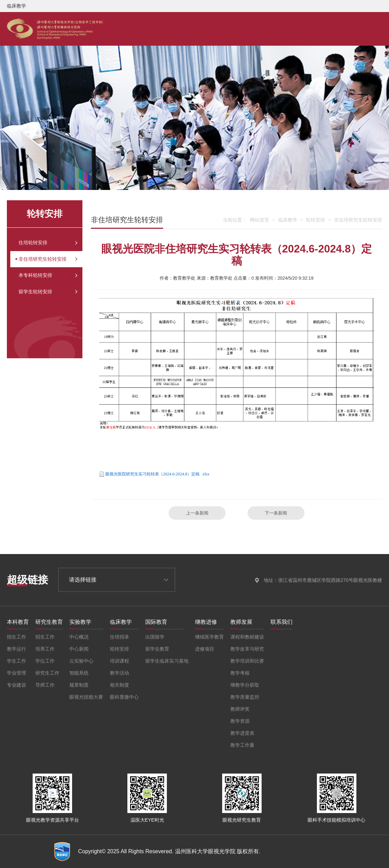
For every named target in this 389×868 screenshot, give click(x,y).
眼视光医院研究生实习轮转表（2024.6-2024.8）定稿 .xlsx (157, 474)
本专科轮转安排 (42, 286)
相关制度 (119, 685)
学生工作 (16, 661)
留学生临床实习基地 (167, 661)
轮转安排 (316, 220)
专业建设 (16, 685)
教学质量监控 (245, 697)
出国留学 (155, 637)
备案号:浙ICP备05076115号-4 (299, 851)
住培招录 (119, 637)
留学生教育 (157, 649)
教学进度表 (242, 733)
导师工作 (45, 685)
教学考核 (240, 673)
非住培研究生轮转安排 (52, 266)
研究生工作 (47, 673)
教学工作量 (242, 745)
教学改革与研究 (247, 649)
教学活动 (119, 673)
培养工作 (45, 649)
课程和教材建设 (247, 637)
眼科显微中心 (124, 697)
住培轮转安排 (39, 245)
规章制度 (79, 685)
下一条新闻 (276, 513)
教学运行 (16, 649)
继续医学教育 (209, 637)
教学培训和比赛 (247, 661)
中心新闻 (79, 649)
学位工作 (45, 661)
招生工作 (16, 637)
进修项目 (205, 649)
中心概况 (79, 637)
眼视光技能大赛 (86, 697)
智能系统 (79, 673)
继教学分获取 (245, 685)
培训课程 (119, 661)
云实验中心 (81, 661)
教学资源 (240, 721)
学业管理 (16, 673)
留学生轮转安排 (42, 307)
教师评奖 (240, 709)
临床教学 (288, 220)
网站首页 (260, 220)
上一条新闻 (197, 513)
